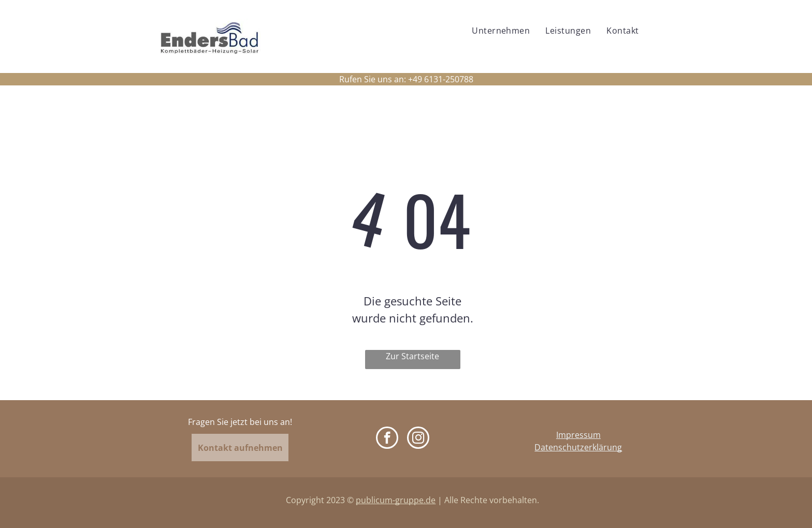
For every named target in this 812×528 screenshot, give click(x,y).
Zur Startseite (412, 356)
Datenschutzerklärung (578, 447)
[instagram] (418, 439)
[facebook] (387, 439)
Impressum (578, 435)
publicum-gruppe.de (396, 500)
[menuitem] (501, 31)
